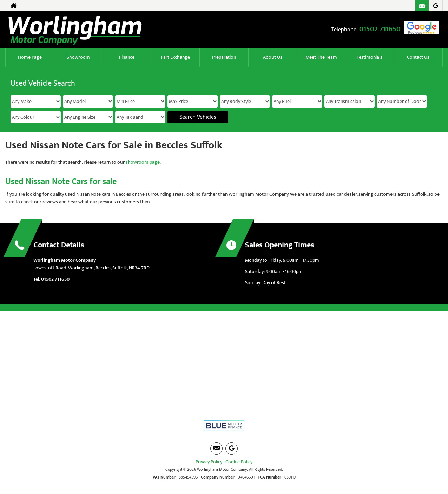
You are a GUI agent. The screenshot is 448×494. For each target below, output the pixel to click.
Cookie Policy (239, 462)
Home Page (30, 57)
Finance (127, 57)
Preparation (224, 57)
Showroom (78, 57)
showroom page (143, 162)
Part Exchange (175, 57)
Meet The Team (321, 57)
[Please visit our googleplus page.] (436, 6)
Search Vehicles (198, 117)
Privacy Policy (209, 462)
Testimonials (370, 57)
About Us (273, 57)
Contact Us (418, 57)
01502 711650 (380, 29)
